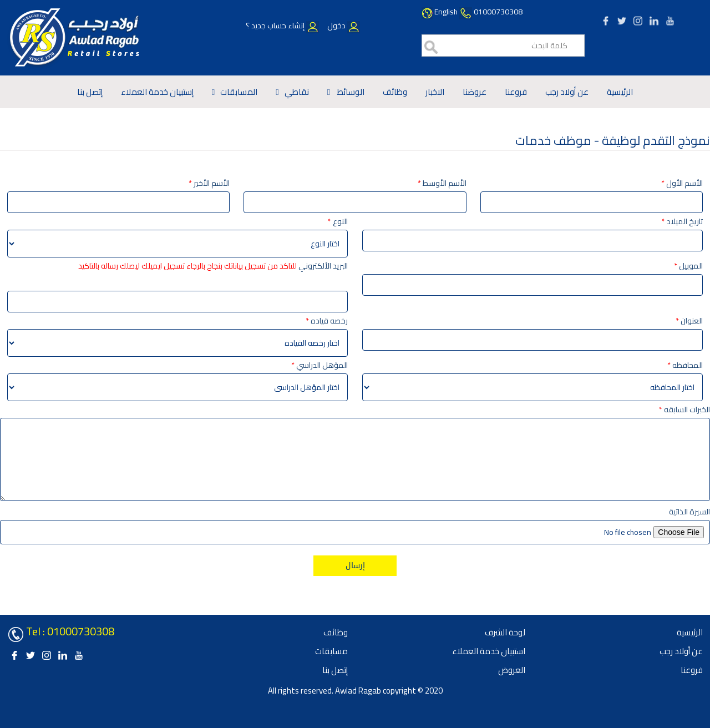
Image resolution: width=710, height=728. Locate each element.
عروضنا (475, 92)
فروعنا (516, 92)
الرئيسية (620, 92)
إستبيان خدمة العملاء (157, 92)
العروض (512, 670)
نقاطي (297, 92)
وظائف (395, 92)
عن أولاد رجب (567, 92)
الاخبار (435, 92)
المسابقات (239, 92)
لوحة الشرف (505, 632)
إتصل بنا (90, 92)
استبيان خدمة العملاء (489, 651)
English (446, 12)
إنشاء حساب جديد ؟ (282, 26)
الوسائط (350, 92)
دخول (343, 26)
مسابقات (331, 651)
